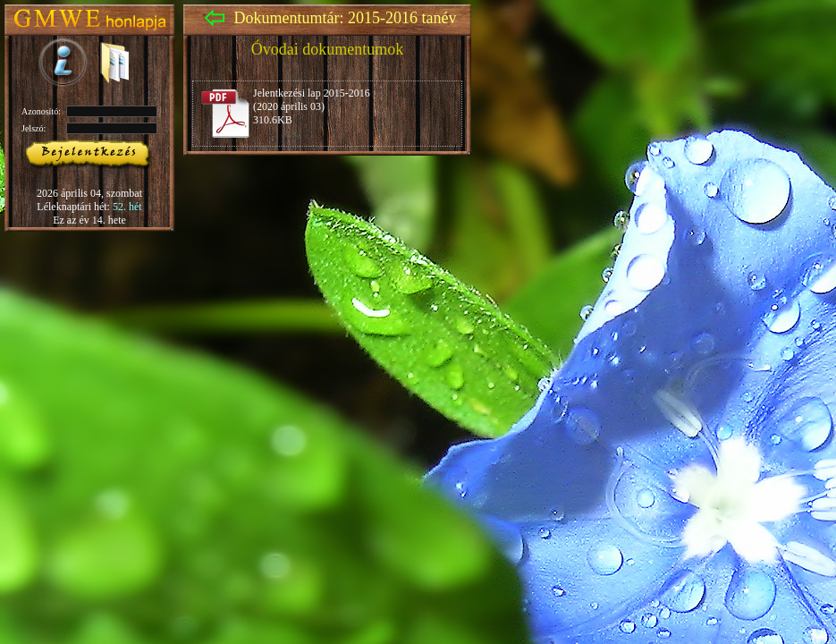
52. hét (127, 207)
